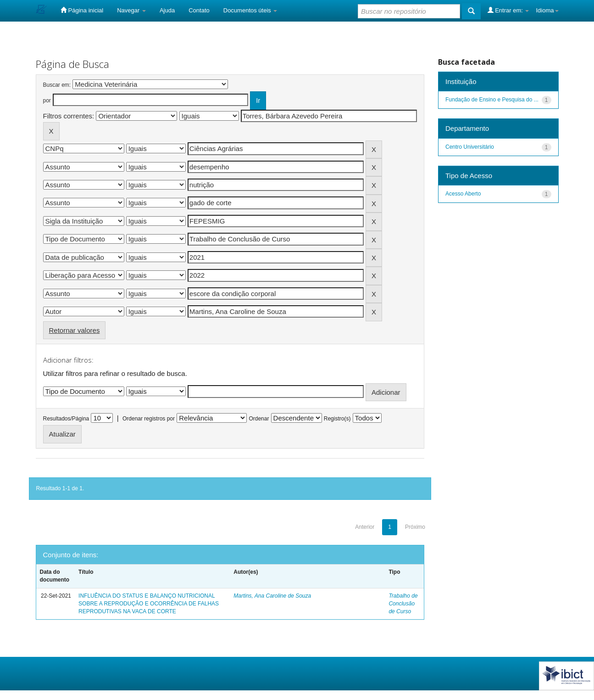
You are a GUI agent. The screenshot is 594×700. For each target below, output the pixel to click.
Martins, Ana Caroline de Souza (272, 596)
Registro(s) (337, 419)
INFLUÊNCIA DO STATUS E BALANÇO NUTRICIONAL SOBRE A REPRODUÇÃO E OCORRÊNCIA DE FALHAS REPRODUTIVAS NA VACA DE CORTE (149, 604)
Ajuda (167, 10)
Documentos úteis (250, 10)
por (47, 101)
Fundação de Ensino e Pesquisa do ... (492, 100)
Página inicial (82, 10)
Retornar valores (75, 330)
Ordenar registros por (149, 419)
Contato (199, 10)
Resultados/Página (66, 419)
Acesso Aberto (463, 194)
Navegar (131, 10)
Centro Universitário (470, 147)
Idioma (547, 10)
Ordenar (259, 419)
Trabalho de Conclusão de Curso (403, 604)
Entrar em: (508, 10)
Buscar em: (57, 85)
